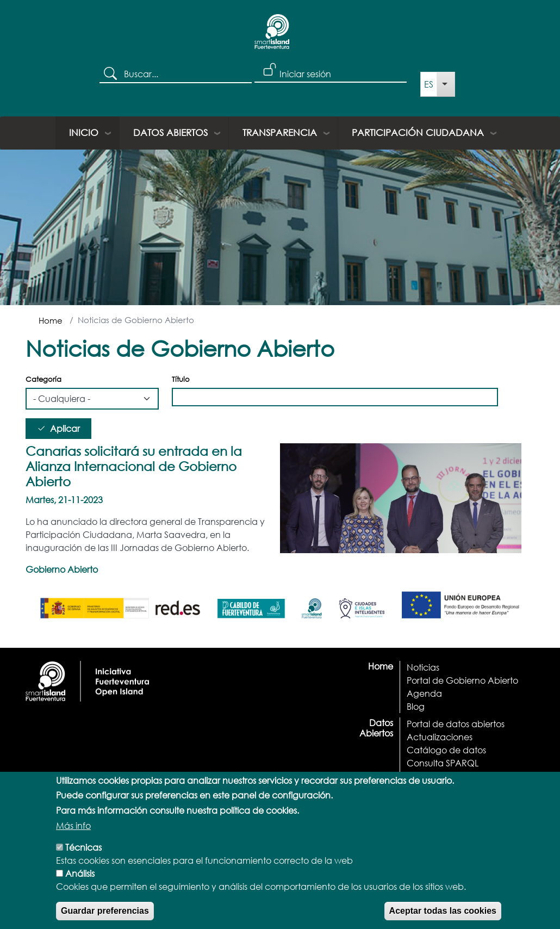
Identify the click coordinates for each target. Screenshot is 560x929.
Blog (416, 706)
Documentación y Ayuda (460, 776)
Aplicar (65, 428)
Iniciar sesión (305, 74)
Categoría (43, 379)
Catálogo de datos (446, 750)
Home (51, 320)
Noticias (423, 667)
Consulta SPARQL (443, 763)
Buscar (112, 75)
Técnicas (83, 860)
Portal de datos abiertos (456, 724)
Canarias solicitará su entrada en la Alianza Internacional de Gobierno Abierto (134, 466)
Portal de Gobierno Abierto (462, 680)
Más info (73, 838)
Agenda (424, 693)
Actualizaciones (440, 737)
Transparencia (280, 132)
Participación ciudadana (418, 132)
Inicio (84, 132)
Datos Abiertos (170, 132)
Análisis (80, 886)
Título (181, 379)
